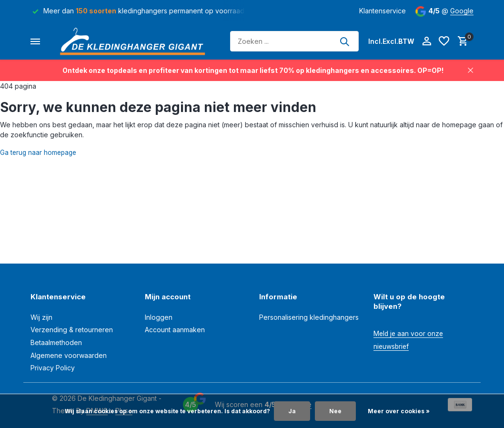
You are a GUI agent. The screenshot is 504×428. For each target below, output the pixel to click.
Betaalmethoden (56, 342)
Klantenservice (383, 11)
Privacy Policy (53, 368)
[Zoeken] (294, 41)
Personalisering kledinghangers (309, 317)
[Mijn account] (427, 41)
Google (462, 11)
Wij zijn (41, 317)
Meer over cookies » (399, 411)
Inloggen (159, 317)
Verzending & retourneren (72, 330)
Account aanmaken (175, 330)
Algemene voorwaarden (69, 355)
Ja (292, 411)
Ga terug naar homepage (40, 152)
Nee (335, 411)
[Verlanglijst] (444, 41)
